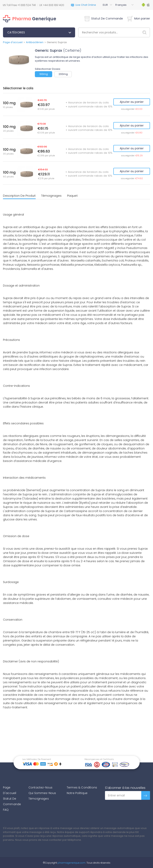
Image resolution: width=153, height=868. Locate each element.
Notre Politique (77, 793)
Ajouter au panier (132, 102)
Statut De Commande (104, 18)
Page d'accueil (13, 42)
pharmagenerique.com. (71, 863)
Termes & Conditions (82, 787)
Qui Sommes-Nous (42, 793)
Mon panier (139, 18)
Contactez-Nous (40, 787)
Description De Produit (19, 196)
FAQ (6, 810)
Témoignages (51, 196)
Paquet (72, 196)
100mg (44, 74)
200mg (63, 74)
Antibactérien (35, 42)
